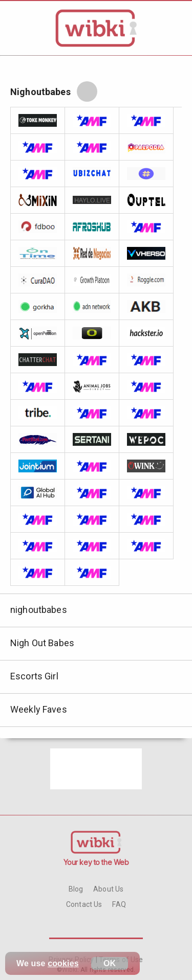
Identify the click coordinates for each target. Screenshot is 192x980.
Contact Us (84, 904)
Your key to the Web (96, 862)
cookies (63, 963)
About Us (108, 889)
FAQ (119, 904)
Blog (76, 889)
